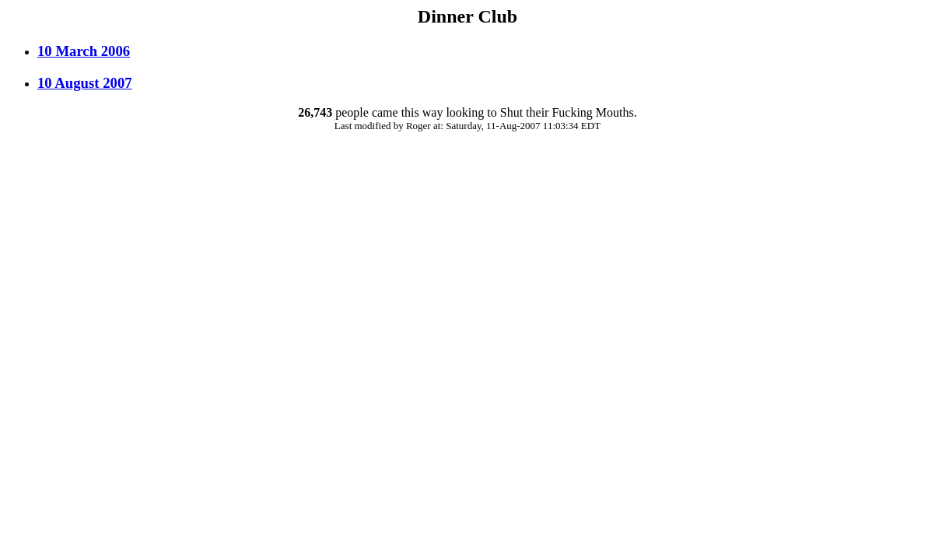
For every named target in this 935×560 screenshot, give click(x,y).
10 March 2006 (84, 51)
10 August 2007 (85, 83)
